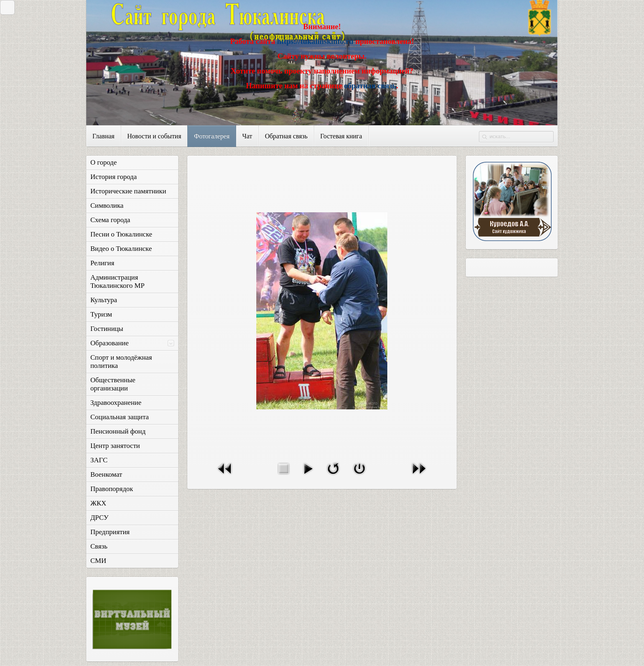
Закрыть (5, 7)
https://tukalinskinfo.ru (315, 41)
